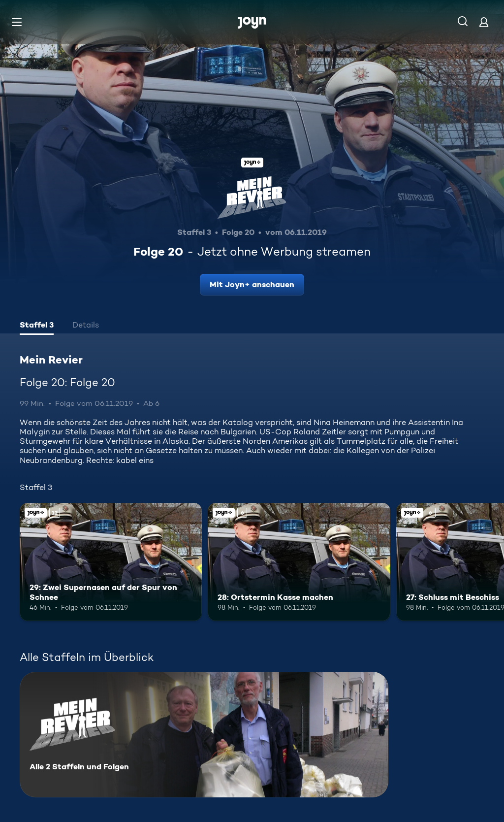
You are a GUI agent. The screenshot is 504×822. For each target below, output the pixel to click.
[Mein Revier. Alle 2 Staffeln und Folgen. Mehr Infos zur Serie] (204, 735)
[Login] (484, 22)
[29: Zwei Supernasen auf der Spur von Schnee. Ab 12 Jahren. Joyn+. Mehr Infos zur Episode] (111, 562)
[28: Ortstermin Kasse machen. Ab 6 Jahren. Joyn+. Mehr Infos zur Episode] (299, 562)
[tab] (37, 326)
